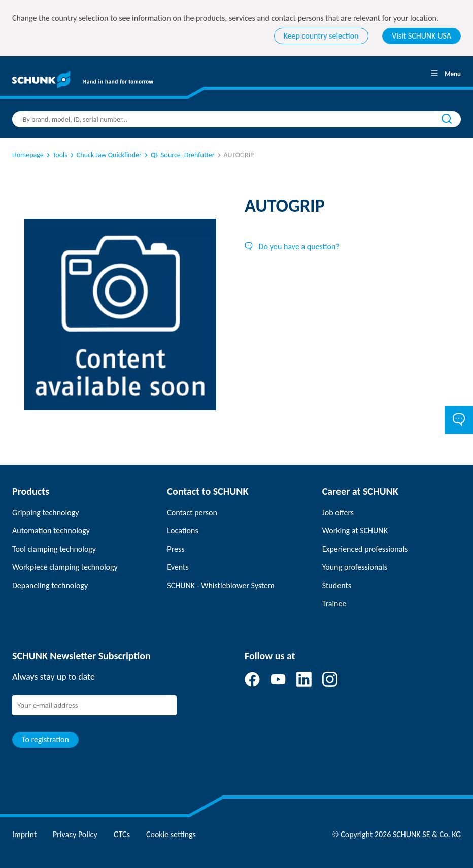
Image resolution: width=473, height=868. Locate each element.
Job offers (338, 512)
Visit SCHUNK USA (421, 36)
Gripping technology (45, 512)
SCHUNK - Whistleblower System (221, 585)
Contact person (192, 512)
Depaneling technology (50, 585)
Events (178, 567)
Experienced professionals (365, 549)
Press (176, 549)
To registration (45, 739)
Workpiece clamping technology (65, 567)
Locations (182, 531)
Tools (56, 155)
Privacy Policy (75, 834)
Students (337, 585)
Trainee (334, 604)
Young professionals (355, 567)
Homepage (28, 155)
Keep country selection (321, 36)
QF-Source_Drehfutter (179, 155)
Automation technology (51, 531)
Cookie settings (171, 834)
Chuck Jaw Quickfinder (105, 155)
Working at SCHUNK (355, 531)
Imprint (24, 834)
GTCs (122, 834)
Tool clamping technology (54, 549)
